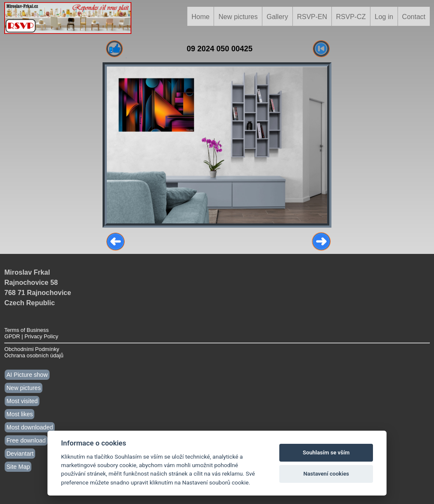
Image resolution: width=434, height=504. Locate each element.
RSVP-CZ (351, 17)
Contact (414, 17)
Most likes (19, 414)
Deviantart (20, 454)
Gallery (277, 17)
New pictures (238, 17)
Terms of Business (26, 330)
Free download (26, 440)
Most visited (22, 401)
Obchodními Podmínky (32, 349)
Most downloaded (30, 427)
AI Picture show (27, 375)
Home (201, 17)
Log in (384, 17)
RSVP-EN (312, 17)
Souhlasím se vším (326, 452)
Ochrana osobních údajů (34, 355)
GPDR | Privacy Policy (31, 336)
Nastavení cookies (326, 474)
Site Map (18, 467)
